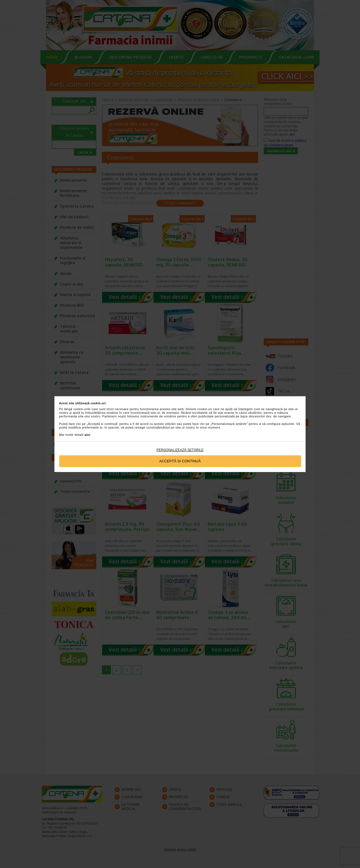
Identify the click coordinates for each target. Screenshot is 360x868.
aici (87, 435)
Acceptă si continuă (180, 461)
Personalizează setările (180, 450)
